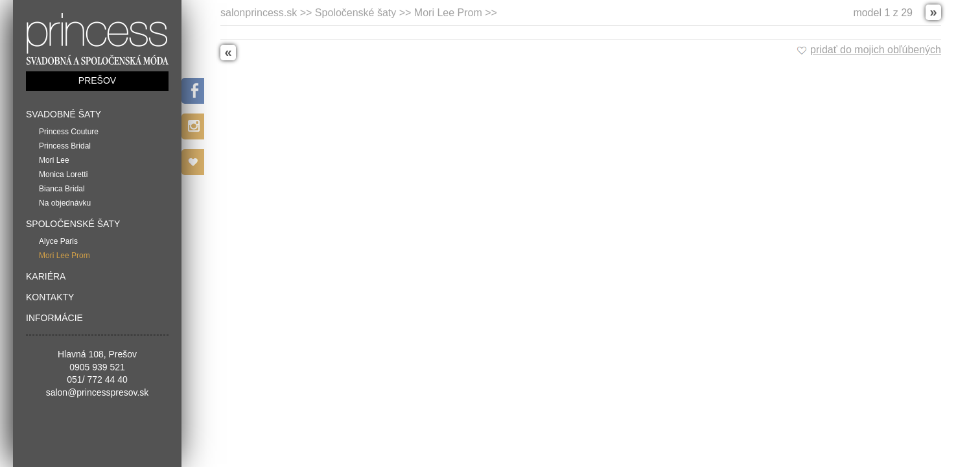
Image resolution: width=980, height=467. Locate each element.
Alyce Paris (58, 241)
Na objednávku (65, 203)
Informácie (54, 318)
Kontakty (50, 297)
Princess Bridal (65, 146)
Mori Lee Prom (64, 256)
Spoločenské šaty (73, 224)
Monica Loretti (63, 174)
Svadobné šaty (64, 114)
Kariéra (46, 276)
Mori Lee (54, 160)
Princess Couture (69, 132)
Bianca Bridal (62, 189)
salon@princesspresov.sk (98, 392)
